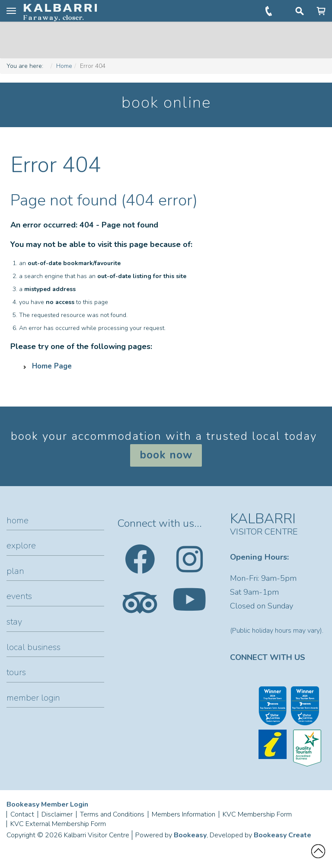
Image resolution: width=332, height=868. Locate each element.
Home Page (52, 366)
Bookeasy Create (283, 835)
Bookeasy (190, 835)
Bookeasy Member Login (47, 804)
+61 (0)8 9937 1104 (270, 11)
